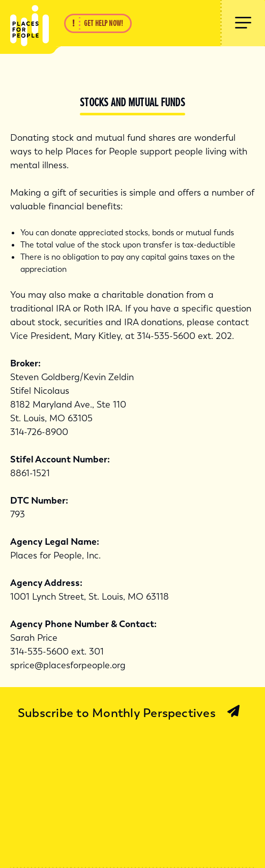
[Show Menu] (243, 23)
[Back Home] (24, 23)
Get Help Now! (104, 23)
